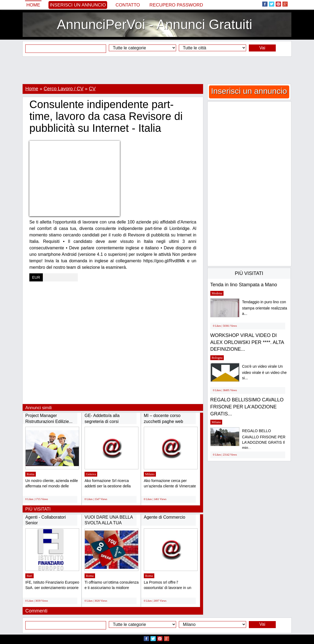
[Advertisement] (157, 70)
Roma (31, 474)
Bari (29, 576)
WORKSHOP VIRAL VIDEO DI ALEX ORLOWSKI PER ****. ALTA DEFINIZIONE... (247, 342)
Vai (262, 48)
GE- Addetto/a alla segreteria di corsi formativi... (102, 421)
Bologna (217, 358)
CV (92, 89)
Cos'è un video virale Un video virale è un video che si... (264, 372)
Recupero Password (176, 5)
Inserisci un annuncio (78, 5)
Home (33, 5)
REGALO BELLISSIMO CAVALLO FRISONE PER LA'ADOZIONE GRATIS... (247, 407)
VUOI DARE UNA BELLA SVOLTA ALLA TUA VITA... (109, 523)
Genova (91, 474)
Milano (150, 474)
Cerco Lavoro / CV (64, 89)
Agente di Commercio (165, 517)
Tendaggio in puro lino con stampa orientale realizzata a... (265, 308)
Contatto (128, 5)
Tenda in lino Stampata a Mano (244, 285)
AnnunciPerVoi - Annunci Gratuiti (154, 25)
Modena (217, 293)
